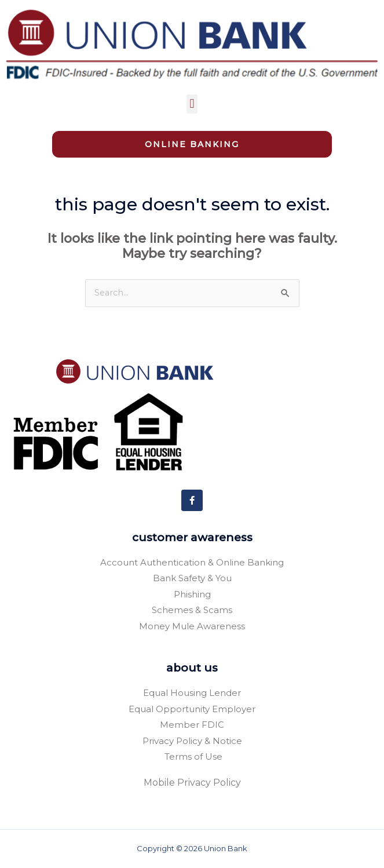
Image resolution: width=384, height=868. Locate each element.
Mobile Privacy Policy (192, 783)
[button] (192, 104)
